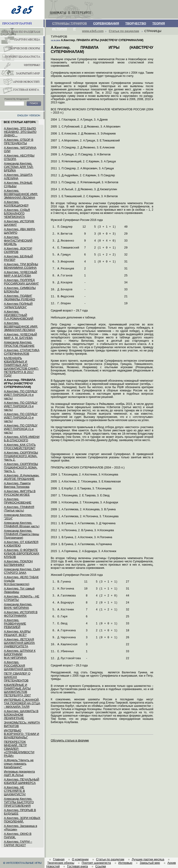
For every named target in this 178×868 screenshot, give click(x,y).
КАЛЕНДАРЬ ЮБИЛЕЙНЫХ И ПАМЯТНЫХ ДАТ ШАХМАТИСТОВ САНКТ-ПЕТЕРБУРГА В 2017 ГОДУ (21, 367)
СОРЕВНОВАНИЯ (106, 23)
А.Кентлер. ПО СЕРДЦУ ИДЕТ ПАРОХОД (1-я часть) (21, 429)
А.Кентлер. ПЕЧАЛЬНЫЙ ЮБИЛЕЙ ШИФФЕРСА (22, 781)
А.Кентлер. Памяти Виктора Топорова (17, 485)
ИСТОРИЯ (60, 29)
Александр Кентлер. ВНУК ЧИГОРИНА (18, 606)
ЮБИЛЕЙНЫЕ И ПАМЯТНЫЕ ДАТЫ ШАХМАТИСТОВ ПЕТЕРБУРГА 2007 (17, 690)
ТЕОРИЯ (159, 23)
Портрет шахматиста (96, 863)
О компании (80, 859)
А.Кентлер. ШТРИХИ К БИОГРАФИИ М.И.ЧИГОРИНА (20, 654)
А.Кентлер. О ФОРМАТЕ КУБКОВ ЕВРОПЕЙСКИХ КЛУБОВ (22, 553)
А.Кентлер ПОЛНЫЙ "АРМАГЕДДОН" (18, 305)
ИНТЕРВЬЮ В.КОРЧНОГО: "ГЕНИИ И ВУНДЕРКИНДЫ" (22, 734)
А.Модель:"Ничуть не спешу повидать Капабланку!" (19, 764)
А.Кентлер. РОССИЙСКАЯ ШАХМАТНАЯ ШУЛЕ (18, 666)
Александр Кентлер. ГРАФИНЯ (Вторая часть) (22, 524)
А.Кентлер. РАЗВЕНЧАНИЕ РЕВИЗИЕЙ (15, 624)
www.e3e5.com (93, 31)
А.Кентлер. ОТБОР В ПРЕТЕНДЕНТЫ (19, 141)
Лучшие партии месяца (148, 859)
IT (75, 29)
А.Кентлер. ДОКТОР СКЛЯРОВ (18, 250)
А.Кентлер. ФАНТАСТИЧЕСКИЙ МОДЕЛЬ (18, 241)
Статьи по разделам (124, 31)
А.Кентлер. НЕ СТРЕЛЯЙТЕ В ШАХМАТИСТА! (15, 791)
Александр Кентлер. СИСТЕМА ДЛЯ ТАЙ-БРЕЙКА (19, 167)
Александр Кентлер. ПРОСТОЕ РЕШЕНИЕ (19, 344)
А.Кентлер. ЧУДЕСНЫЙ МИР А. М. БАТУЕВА (21, 336)
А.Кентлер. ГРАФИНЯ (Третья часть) (19, 509)
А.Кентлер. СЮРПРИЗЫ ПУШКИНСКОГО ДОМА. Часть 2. (21, 456)
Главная (59, 859)
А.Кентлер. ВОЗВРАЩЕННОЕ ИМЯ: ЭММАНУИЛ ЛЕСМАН (21, 194)
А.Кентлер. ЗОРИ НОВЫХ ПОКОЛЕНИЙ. (22, 820)
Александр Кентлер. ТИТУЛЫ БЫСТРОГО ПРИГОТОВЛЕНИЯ (19, 802)
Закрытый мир (150, 863)
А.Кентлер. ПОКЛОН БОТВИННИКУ (18, 563)
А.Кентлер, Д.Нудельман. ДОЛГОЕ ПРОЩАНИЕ (22, 477)
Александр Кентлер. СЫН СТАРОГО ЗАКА (22, 571)
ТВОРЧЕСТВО (136, 23)
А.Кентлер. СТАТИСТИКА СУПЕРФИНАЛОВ (22, 352)
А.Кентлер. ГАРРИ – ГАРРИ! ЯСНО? (18, 843)
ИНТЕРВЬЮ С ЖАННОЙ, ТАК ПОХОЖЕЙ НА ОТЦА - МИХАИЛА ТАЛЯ (22, 703)
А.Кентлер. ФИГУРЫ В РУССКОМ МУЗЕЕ (20, 493)
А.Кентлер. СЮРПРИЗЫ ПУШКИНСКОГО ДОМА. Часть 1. (21, 467)
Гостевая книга (78, 866)
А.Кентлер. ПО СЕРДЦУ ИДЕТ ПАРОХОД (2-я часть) (21, 418)
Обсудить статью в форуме (70, 740)
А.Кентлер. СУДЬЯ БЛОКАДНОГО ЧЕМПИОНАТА (17, 213)
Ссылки (101, 866)
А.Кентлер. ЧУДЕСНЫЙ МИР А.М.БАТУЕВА (21, 274)
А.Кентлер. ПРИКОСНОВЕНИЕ (18, 501)
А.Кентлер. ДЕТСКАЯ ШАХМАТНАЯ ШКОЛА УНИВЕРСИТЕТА (19, 643)
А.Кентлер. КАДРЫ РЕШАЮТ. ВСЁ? (17, 633)
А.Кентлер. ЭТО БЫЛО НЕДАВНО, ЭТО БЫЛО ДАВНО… (20, 132)
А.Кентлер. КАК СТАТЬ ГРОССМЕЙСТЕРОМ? (20, 446)
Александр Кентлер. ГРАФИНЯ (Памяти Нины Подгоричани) (22, 534)
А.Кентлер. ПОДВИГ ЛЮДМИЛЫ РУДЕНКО (19, 298)
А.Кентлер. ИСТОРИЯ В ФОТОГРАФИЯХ (21, 614)
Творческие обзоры (61, 863)
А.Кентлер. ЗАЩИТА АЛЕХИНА (18, 177)
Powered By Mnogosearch (17, 99)
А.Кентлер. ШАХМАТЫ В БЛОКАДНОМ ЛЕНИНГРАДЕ (21, 715)
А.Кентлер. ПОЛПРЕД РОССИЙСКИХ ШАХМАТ (21, 282)
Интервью (125, 863)
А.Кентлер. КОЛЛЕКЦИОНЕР (16, 204)
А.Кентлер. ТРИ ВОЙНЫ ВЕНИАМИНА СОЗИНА (21, 266)
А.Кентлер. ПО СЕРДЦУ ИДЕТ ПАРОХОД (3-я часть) (21, 406)
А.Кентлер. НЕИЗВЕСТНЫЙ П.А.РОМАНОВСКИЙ (19, 315)
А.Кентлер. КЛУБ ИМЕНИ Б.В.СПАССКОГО (22, 439)
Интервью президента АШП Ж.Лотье (19, 773)
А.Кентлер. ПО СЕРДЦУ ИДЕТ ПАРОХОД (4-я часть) (21, 395)
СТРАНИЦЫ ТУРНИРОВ (70, 23)
